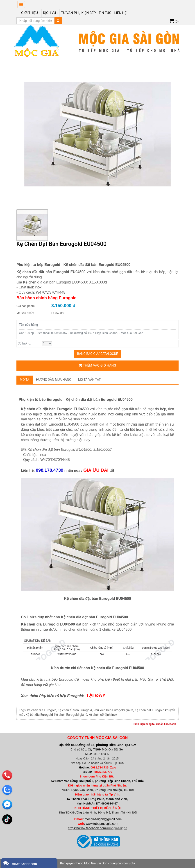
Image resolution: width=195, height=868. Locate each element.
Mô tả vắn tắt (90, 380)
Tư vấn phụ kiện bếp (78, 13)
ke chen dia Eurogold (42, 710)
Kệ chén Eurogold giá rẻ (71, 715)
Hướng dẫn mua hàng (54, 380)
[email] (7, 805)
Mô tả (25, 380)
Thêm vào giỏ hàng (97, 365)
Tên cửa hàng (28, 325)
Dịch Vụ (51, 13)
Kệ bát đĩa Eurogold (39, 715)
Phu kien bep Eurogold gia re (113, 710)
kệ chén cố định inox (103, 715)
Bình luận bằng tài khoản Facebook (155, 724)
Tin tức (105, 13)
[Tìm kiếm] (58, 21)
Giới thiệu (31, 13)
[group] (97, 134)
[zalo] (7, 790)
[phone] (7, 775)
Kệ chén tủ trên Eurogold (75, 710)
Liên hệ (120, 13)
